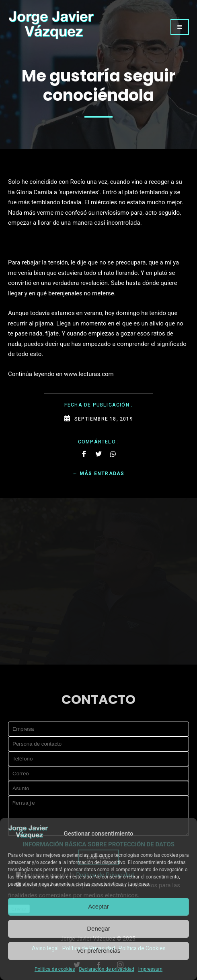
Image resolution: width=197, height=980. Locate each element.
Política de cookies (55, 969)
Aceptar (98, 906)
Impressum (150, 969)
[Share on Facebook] (84, 454)
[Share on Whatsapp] (113, 454)
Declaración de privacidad (106, 969)
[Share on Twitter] (98, 454)
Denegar (98, 928)
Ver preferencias (98, 951)
